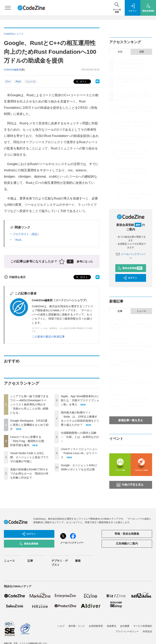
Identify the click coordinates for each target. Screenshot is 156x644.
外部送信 (147, 631)
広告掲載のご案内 (127, 543)
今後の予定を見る (130, 485)
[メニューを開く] (8, 8)
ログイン (130, 278)
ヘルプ (61, 626)
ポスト (81, 82)
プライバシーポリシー (127, 631)
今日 (120, 52)
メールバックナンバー (72, 543)
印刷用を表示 (15, 277)
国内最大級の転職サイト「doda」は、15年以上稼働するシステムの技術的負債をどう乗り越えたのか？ (130, 346)
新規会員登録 (130, 268)
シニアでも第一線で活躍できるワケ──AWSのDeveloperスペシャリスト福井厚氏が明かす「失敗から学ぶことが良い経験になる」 (29, 404)
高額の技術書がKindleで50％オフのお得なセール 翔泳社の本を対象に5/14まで (29, 473)
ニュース (31, 82)
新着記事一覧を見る (131, 420)
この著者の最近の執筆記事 (48, 337)
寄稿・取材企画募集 (127, 534)
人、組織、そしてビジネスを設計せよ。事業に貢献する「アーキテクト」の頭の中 (130, 328)
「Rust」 (18, 240)
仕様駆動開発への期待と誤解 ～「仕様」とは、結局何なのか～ (80, 437)
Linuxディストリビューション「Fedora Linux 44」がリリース (79, 453)
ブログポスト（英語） (26, 234)
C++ (8, 82)
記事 (120, 311)
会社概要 (125, 626)
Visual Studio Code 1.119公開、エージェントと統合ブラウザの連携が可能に (29, 457)
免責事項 (111, 626)
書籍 (78, 561)
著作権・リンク (77, 626)
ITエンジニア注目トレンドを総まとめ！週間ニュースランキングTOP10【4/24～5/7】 (130, 384)
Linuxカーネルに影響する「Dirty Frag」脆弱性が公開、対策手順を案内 (28, 441)
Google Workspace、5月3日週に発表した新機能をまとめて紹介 (29, 425)
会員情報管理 (96, 626)
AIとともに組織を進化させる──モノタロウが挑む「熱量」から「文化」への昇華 (130, 365)
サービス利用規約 (143, 626)
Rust (18, 82)
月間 (141, 52)
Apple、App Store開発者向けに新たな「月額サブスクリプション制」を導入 (80, 400)
